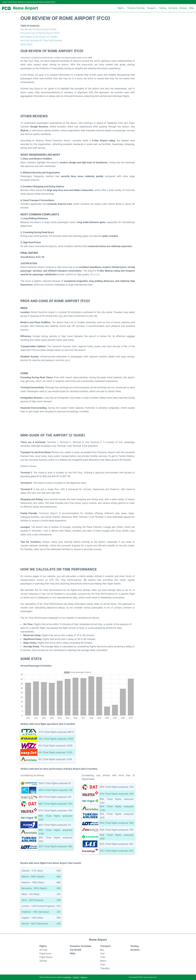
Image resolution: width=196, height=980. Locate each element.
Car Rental (173, 8)
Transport (105, 946)
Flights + (121, 8)
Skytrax (95, 274)
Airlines (43, 961)
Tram (103, 964)
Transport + (152, 8)
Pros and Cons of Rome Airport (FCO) (40, 33)
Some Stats (26, 44)
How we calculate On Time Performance (41, 40)
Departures (45, 953)
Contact (76, 977)
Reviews (183, 8)
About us (84, 977)
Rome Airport (26, 8)
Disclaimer (67, 977)
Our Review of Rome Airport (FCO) (38, 29)
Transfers (105, 968)
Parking (163, 8)
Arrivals (43, 950)
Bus (102, 950)
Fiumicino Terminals (136, 8)
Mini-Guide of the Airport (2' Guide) (39, 37)
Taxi (102, 953)
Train (103, 957)
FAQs (192, 8)
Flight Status (46, 957)
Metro (103, 961)
